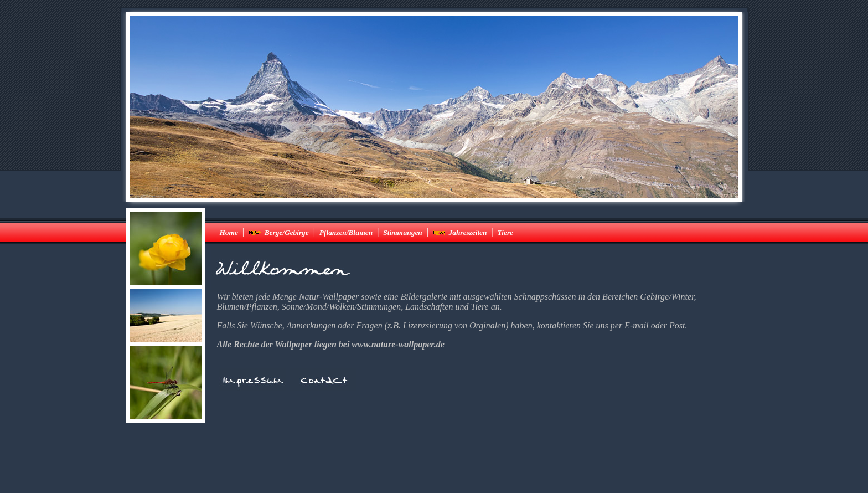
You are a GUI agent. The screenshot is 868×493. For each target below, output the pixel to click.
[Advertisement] (434, 460)
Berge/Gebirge (279, 232)
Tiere (505, 232)
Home (229, 232)
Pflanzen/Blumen (346, 232)
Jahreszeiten (460, 232)
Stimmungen (402, 232)
